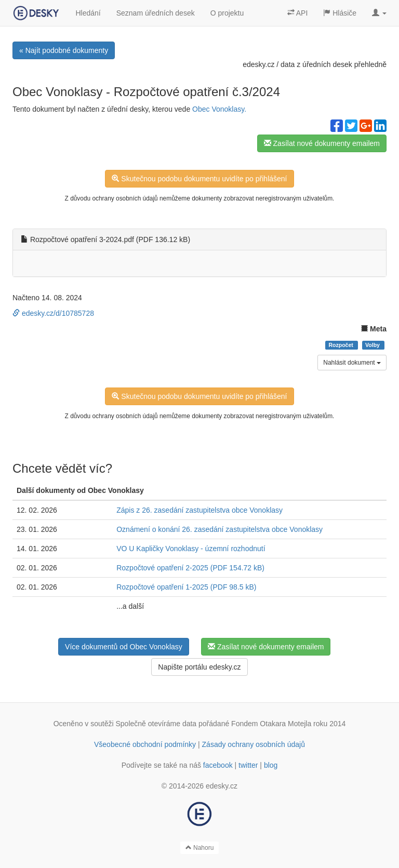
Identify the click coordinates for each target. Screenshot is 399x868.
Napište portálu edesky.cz (199, 667)
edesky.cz (258, 64)
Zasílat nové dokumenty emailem (322, 143)
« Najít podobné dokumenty (64, 50)
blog (271, 765)
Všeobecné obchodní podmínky (145, 744)
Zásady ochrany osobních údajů (254, 744)
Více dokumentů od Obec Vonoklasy (124, 647)
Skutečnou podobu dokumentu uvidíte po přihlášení (199, 179)
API (298, 13)
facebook (218, 765)
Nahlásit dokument (352, 363)
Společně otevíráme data (156, 724)
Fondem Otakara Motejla (271, 724)
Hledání (88, 13)
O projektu (227, 13)
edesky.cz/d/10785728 (53, 313)
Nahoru (200, 848)
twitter (248, 765)
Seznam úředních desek (156, 13)
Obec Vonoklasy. (219, 109)
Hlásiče (340, 13)
